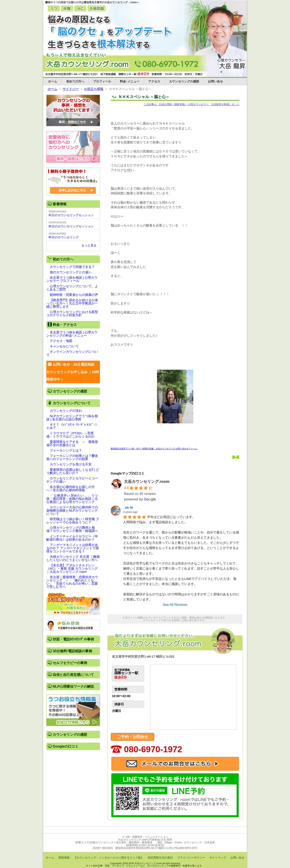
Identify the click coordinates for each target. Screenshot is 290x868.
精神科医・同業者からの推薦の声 (74, 295)
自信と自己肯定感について (73, 675)
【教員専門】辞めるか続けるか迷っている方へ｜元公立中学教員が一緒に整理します (72, 303)
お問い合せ (215, 81)
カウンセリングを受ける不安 (71, 464)
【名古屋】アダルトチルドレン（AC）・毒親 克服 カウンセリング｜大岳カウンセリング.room (72, 568)
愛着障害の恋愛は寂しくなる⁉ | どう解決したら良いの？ (73, 471)
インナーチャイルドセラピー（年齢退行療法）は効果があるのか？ (72, 538)
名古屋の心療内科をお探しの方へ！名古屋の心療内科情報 (71, 488)
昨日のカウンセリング (64, 237)
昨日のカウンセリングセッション (71, 215)
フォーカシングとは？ (66, 450)
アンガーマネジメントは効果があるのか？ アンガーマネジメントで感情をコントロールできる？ (72, 548)
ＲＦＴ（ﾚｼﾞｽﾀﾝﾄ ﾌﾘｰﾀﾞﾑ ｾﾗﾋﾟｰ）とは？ (72, 426)
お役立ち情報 (94, 89)
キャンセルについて (64, 346)
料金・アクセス (65, 325)
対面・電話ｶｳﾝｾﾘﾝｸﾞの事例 (73, 639)
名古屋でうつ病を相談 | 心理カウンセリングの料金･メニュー (72, 334)
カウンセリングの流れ (66, 411)
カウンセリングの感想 (184, 81)
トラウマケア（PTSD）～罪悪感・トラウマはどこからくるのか (70, 435)
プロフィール (102, 81)
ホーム (53, 81)
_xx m (128, 507)
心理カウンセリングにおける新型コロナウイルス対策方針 (72, 313)
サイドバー (71, 89)
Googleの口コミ (66, 746)
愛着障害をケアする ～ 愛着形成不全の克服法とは (72, 443)
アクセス (154, 81)
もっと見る (89, 245)
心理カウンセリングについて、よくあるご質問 (72, 288)
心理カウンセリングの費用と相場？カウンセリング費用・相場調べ (72, 529)
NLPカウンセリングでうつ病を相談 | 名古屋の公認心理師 (72, 418)
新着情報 (60, 204)
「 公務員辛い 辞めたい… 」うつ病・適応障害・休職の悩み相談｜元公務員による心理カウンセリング (72, 499)
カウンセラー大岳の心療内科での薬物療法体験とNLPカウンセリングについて (72, 510)
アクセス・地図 (61, 341)
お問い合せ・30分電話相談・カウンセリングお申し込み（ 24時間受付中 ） (73, 372)
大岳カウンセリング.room (147, 482)
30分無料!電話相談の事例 (72, 651)
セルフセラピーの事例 (70, 663)
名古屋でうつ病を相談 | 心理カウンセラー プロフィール (72, 279)
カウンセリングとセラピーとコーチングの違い (72, 480)
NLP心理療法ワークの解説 (73, 686)
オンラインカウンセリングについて (72, 353)
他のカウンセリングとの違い (71, 272)
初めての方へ (75, 81)
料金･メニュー (130, 81)
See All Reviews (175, 605)
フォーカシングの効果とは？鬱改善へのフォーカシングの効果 (72, 457)
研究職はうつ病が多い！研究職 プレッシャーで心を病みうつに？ (73, 521)
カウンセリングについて (72, 403)
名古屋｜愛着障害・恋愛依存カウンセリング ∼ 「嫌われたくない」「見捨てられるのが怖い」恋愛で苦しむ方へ (72, 582)
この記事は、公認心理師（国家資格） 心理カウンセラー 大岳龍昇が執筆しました (191, 104)
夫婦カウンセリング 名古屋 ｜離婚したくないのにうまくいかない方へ (73, 558)
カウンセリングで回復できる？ (72, 267)
